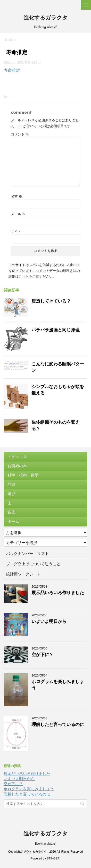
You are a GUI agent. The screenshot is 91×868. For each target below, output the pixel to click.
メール (18, 214)
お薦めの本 (17, 466)
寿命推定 (12, 70)
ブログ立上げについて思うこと (33, 564)
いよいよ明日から (49, 621)
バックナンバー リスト (27, 554)
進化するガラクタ (46, 18)
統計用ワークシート (24, 574)
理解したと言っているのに (58, 725)
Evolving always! (45, 844)
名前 (17, 196)
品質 (11, 484)
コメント (20, 134)
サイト (16, 231)
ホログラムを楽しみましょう (29, 789)
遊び (11, 494)
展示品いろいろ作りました (58, 593)
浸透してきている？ (51, 301)
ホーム (13, 521)
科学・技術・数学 (23, 475)
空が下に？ (42, 655)
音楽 (11, 512)
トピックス (17, 457)
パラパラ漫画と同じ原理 (56, 330)
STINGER (53, 858)
